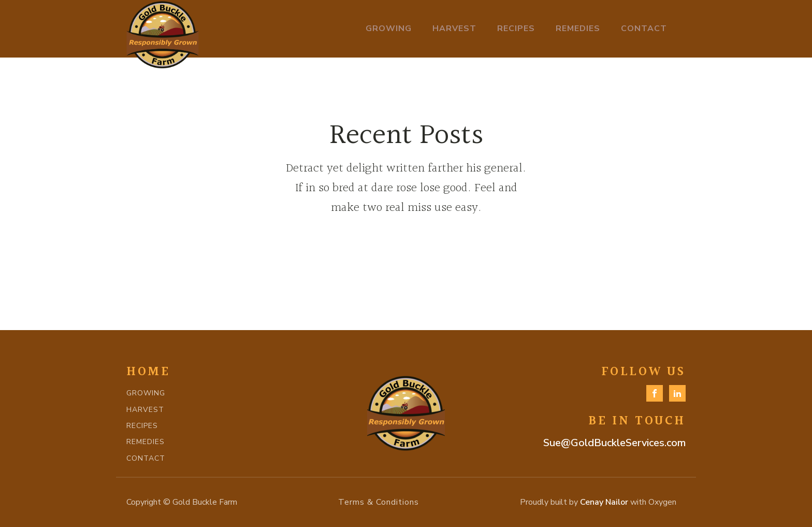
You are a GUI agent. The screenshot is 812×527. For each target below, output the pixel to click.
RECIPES (142, 426)
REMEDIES (146, 442)
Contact (644, 29)
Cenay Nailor (604, 502)
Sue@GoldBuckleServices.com (614, 443)
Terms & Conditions (379, 502)
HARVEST (145, 410)
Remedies (578, 29)
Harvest (454, 29)
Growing (389, 29)
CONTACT (146, 458)
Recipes (516, 29)
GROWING (146, 393)
